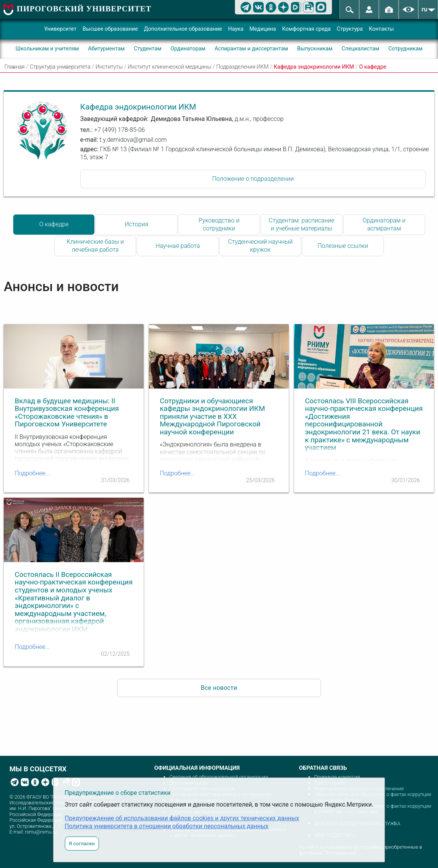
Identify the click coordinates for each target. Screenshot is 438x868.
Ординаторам (188, 49)
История (136, 224)
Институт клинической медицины (169, 67)
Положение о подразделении (253, 179)
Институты (109, 67)
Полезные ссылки (343, 246)
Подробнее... (32, 473)
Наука (236, 29)
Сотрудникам (405, 49)
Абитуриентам (106, 49)
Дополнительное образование (183, 29)
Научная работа (178, 246)
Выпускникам (315, 49)
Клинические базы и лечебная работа (95, 246)
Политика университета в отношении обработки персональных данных (167, 826)
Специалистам (361, 49)
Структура (350, 29)
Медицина (263, 29)
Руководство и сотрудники (219, 224)
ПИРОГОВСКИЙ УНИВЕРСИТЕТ (84, 9)
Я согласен (82, 844)
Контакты (381, 29)
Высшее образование (110, 29)
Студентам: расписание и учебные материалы (301, 224)
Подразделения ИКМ (242, 67)
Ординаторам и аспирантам (384, 224)
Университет (60, 29)
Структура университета (60, 67)
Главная (15, 67)
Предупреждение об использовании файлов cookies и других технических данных (182, 818)
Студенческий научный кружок (260, 246)
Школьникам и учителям (47, 49)
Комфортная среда (306, 29)
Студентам (148, 49)
